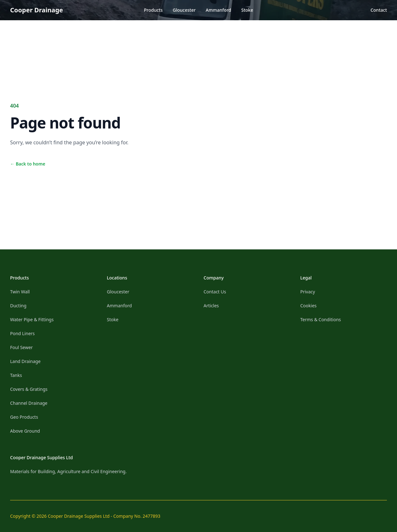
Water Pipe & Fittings (32, 319)
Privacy (308, 292)
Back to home (28, 164)
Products (153, 10)
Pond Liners (22, 333)
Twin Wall (20, 292)
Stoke (247, 10)
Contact (379, 10)
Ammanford (218, 10)
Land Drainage (25, 361)
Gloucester (184, 10)
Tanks (16, 375)
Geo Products (24, 417)
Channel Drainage (29, 403)
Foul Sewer (21, 347)
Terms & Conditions (321, 319)
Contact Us (215, 292)
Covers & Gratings (29, 389)
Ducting (18, 306)
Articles (211, 306)
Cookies (308, 306)
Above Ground (25, 431)
